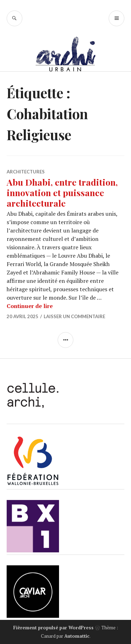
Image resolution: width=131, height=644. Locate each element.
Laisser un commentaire (74, 316)
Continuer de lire (30, 306)
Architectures (26, 172)
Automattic (77, 636)
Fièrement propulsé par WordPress (53, 628)
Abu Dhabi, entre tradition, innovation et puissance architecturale (62, 192)
